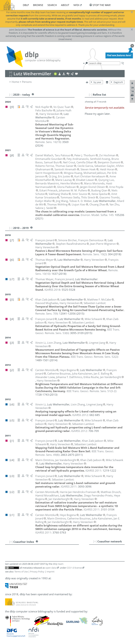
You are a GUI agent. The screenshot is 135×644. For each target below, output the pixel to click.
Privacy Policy (37, 572)
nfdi (76, 5)
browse (38, 5)
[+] (95, 541)
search (52, 5)
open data (51, 568)
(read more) (65, 39)
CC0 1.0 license (74, 568)
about (65, 5)
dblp (26, 5)
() (48, 142)
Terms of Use (21, 572)
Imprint (51, 572)
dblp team (58, 564)
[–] (91, 95)
